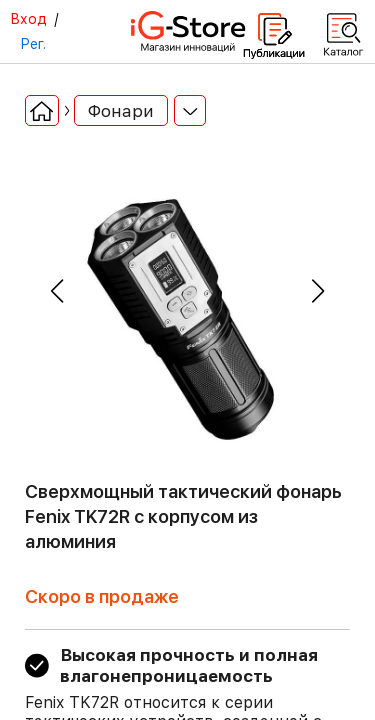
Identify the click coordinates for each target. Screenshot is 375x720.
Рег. (33, 44)
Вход (28, 19)
